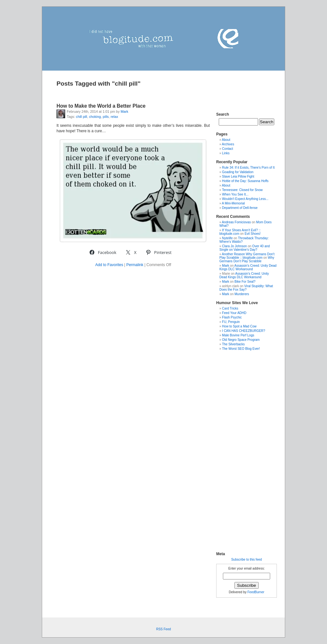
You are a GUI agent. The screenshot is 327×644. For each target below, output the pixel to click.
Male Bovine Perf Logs (238, 335)
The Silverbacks (233, 344)
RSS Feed (163, 629)
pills (106, 117)
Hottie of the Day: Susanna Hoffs (245, 181)
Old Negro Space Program (241, 340)
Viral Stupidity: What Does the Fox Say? (246, 288)
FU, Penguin (231, 322)
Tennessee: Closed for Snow (242, 190)
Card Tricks (230, 308)
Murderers (242, 294)
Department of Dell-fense (240, 208)
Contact (227, 149)
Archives (228, 144)
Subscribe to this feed (247, 560)
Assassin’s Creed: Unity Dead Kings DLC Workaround (248, 267)
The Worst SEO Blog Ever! (241, 349)
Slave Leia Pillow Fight (238, 176)
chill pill (82, 117)
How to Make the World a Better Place (101, 106)
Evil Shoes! (253, 234)
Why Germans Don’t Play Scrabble (247, 259)
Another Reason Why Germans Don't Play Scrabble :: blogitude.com (247, 256)
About (226, 140)
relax (114, 117)
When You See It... (235, 194)
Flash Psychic (232, 317)
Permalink (135, 265)
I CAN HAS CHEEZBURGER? (243, 331)
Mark (125, 111)
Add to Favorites (109, 265)
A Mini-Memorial (233, 203)
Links (226, 153)
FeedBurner (256, 592)
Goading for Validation (238, 172)
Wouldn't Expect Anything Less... (245, 199)
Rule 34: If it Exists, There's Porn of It (248, 168)
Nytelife (227, 238)
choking (95, 117)
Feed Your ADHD (234, 313)
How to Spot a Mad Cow (239, 326)
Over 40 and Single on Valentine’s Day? (245, 248)
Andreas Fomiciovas (236, 222)
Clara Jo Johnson (234, 246)
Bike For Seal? (245, 282)
